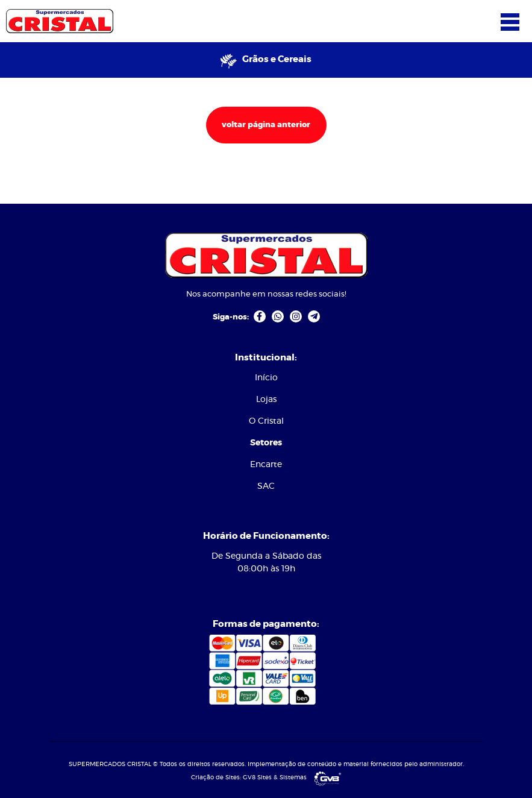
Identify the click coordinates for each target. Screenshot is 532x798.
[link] (60, 20)
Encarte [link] (266, 465)
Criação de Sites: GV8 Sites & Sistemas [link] (266, 778)
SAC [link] (266, 486)
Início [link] (266, 378)
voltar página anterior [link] (266, 125)
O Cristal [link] (266, 421)
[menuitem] (266, 378)
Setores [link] (266, 443)
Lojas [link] (266, 400)
